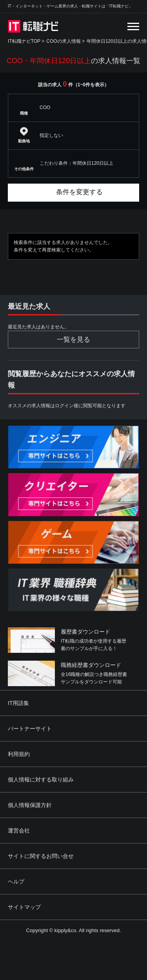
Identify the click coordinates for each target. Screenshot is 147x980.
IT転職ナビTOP (24, 41)
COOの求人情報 (63, 41)
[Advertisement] (73, 938)
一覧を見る (73, 340)
